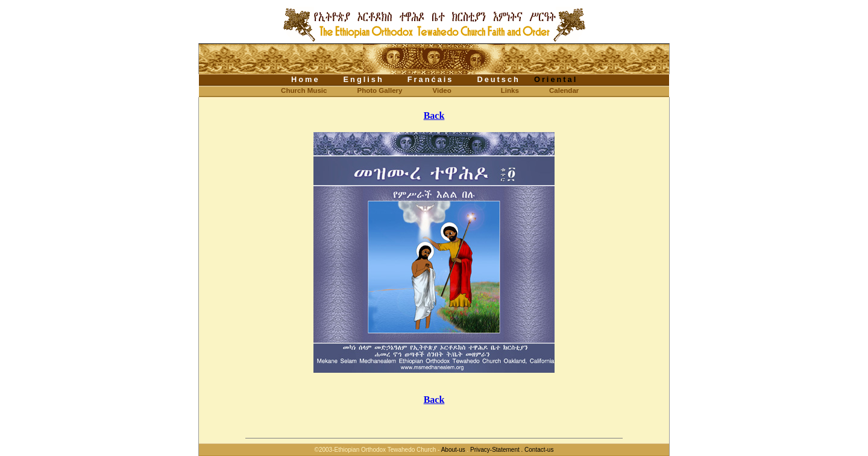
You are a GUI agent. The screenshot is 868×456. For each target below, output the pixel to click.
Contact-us (539, 450)
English (364, 79)
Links (510, 90)
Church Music (294, 90)
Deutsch (498, 79)
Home (306, 79)
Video (442, 90)
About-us (453, 450)
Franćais (431, 79)
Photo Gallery (379, 90)
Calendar (564, 90)
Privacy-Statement (495, 450)
